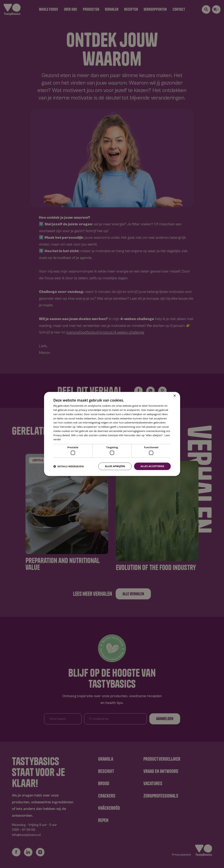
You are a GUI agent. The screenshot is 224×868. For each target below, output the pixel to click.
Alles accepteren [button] (152, 466)
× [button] (175, 396)
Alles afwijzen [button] (115, 466)
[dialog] (112, 434)
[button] (69, 466)
